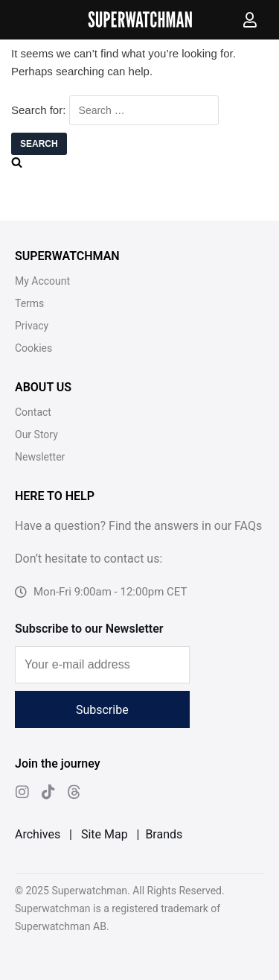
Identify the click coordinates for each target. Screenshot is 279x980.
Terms (29, 303)
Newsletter (40, 457)
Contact (33, 412)
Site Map (105, 834)
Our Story (36, 434)
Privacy (32, 326)
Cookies (33, 348)
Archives (38, 834)
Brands (164, 834)
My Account (42, 281)
